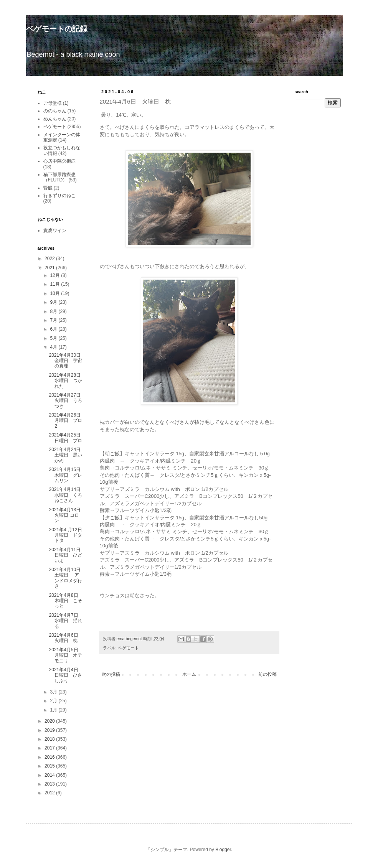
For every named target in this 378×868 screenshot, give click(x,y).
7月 (54, 320)
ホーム (189, 674)
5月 (54, 338)
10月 (55, 293)
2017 (50, 748)
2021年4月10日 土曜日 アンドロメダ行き (67, 578)
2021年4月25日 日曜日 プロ (67, 438)
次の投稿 (111, 674)
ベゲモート (128, 648)
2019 (50, 730)
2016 (50, 757)
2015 (50, 766)
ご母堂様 (53, 103)
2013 (50, 784)
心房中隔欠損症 (59, 161)
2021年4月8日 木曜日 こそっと (66, 601)
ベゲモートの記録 (57, 29)
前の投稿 (267, 674)
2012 (50, 793)
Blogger (223, 850)
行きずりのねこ (59, 196)
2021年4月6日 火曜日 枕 (66, 638)
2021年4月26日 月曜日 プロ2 (67, 421)
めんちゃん (55, 119)
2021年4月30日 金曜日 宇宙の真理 (67, 361)
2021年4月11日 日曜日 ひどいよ (67, 555)
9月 (54, 302)
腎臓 (48, 188)
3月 (54, 692)
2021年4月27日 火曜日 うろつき (67, 401)
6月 (54, 329)
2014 (50, 775)
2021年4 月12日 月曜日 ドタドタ (68, 535)
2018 (50, 739)
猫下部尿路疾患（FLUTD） (59, 177)
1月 (54, 710)
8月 (54, 311)
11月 (55, 284)
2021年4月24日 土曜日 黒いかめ (67, 455)
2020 (50, 721)
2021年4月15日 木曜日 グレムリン (67, 475)
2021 (50, 268)
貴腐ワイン (55, 231)
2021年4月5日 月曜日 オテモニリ (66, 655)
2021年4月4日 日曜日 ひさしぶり (66, 675)
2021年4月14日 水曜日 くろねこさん (67, 495)
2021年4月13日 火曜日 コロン (67, 515)
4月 (54, 347)
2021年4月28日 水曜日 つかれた (67, 381)
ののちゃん (55, 111)
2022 (50, 259)
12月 (55, 275)
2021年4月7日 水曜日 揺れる (66, 621)
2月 (54, 701)
